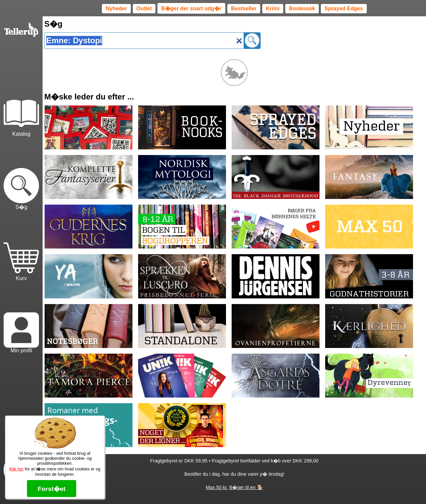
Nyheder (116, 8)
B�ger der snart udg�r (191, 8)
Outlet (144, 8)
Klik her (16, 469)
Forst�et (52, 489)
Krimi (273, 8)
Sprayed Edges (344, 8)
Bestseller (244, 8)
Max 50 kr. (217, 487)
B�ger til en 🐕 (246, 487)
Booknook (302, 8)
